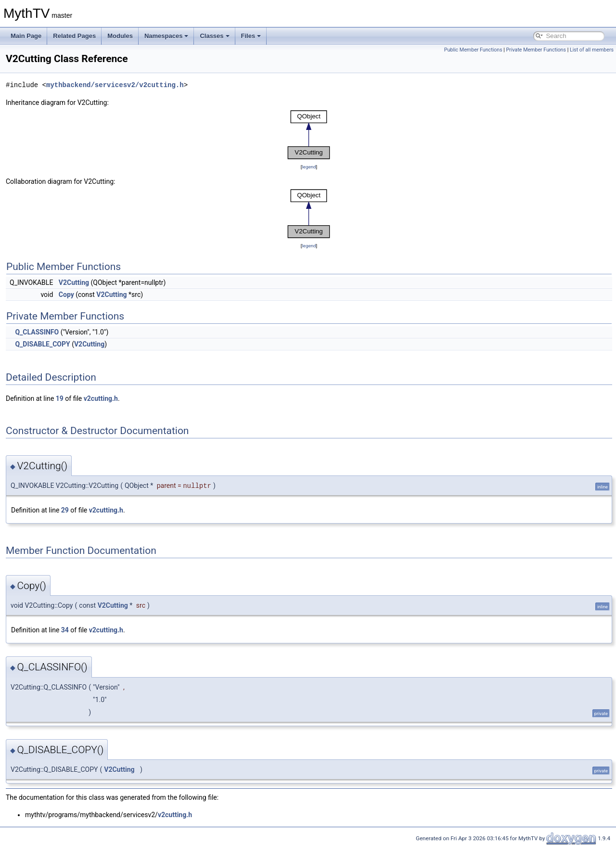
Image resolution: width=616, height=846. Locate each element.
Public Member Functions (473, 50)
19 (60, 398)
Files (251, 36)
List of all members (592, 50)
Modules (120, 36)
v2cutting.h (101, 398)
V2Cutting (74, 282)
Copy (66, 295)
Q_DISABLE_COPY (42, 344)
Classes (214, 36)
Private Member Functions (536, 50)
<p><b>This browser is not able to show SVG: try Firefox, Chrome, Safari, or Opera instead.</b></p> (309, 135)
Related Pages (74, 36)
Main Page (26, 36)
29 (65, 510)
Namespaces (167, 36)
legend (309, 167)
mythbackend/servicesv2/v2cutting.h (115, 85)
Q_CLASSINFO (37, 332)
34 (65, 630)
